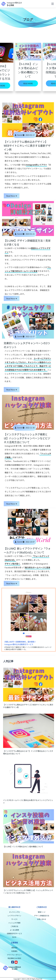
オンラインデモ (14, 912)
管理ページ (42, 912)
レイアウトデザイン (14, 916)
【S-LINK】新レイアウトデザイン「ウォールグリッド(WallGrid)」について (27, 550)
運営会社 (14, 948)
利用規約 (14, 951)
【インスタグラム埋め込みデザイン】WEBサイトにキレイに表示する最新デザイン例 (27, 146)
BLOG (14, 937)
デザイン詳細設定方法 (42, 916)
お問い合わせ (42, 919)
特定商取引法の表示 (14, 958)
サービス (14, 919)
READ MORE (28, 83)
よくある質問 (14, 930)
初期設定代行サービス (14, 933)
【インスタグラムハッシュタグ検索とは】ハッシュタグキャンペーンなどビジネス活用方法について (27, 438)
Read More (12, 196)
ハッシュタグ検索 (14, 923)
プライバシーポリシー (14, 955)
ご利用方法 (14, 926)
